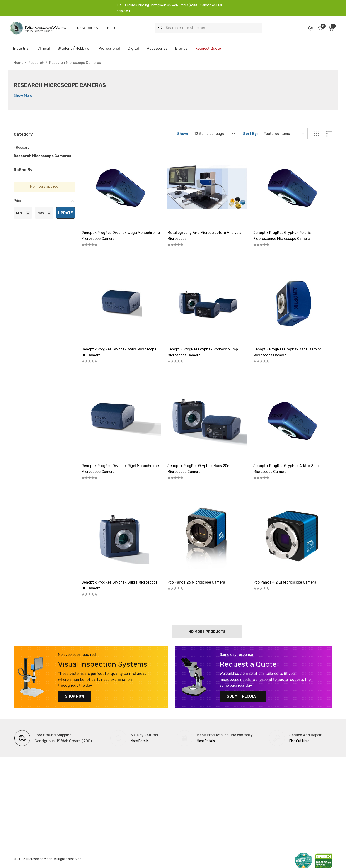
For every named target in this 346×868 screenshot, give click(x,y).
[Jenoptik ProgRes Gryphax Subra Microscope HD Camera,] (121, 536)
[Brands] (181, 49)
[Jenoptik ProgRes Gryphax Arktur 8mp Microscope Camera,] (293, 420)
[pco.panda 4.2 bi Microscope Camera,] (293, 536)
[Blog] (112, 28)
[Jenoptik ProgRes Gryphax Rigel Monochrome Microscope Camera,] (121, 420)
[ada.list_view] (329, 134)
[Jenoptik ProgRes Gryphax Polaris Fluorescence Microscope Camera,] (293, 187)
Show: (183, 134)
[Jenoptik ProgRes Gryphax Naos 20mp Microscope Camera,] (207, 420)
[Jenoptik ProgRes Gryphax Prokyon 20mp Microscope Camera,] (207, 303)
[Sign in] (310, 28)
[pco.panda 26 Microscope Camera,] (207, 536)
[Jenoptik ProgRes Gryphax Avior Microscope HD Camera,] (121, 303)
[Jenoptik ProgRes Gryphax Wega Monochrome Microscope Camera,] (121, 187)
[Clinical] (44, 49)
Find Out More (299, 741)
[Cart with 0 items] (331, 28)
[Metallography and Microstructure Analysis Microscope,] (207, 187)
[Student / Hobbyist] (74, 49)
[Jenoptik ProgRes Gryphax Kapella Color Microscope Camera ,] (293, 303)
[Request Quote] (208, 49)
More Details (140, 741)
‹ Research (23, 147)
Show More (23, 96)
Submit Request (243, 696)
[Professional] (109, 49)
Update (65, 213)
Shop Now (74, 696)
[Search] (161, 28)
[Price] (44, 203)
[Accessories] (157, 49)
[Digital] (133, 49)
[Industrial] (21, 49)
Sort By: (250, 134)
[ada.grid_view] (317, 134)
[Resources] (87, 28)
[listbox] (284, 134)
